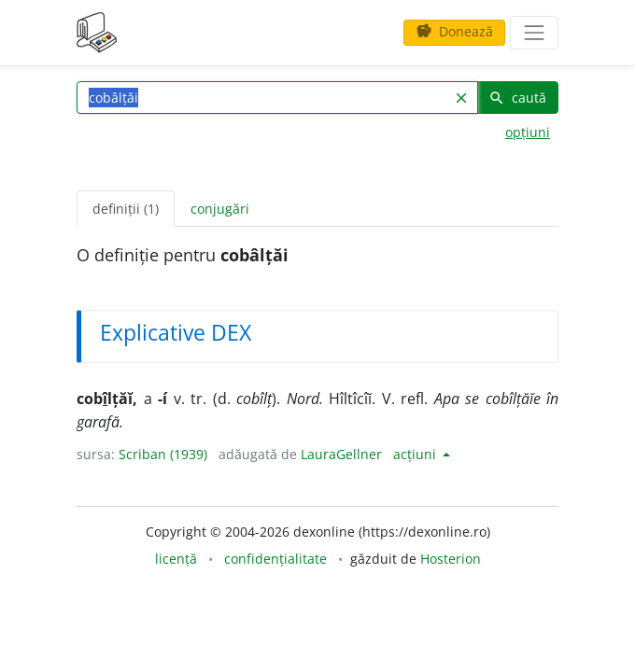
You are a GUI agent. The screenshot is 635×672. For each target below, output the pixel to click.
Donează (454, 31)
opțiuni (528, 132)
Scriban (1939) (163, 454)
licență (176, 559)
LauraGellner (341, 454)
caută (517, 98)
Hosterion (451, 559)
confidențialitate (275, 559)
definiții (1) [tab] (126, 209)
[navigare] (534, 33)
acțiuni (416, 454)
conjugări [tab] (220, 209)
